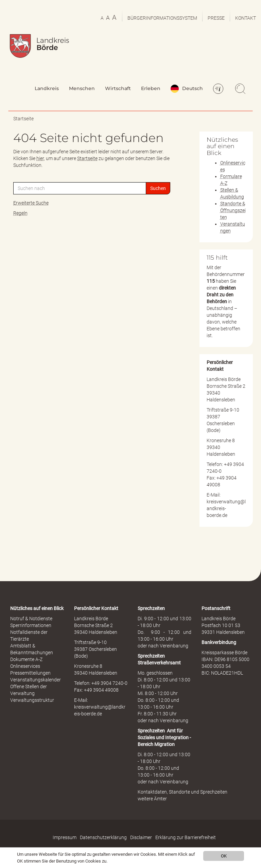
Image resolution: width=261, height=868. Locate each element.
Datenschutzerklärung (103, 837)
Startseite (23, 119)
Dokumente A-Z (26, 659)
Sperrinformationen (31, 625)
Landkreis (47, 88)
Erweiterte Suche (31, 203)
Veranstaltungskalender (36, 680)
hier (40, 158)
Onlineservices (25, 666)
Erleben (151, 88)
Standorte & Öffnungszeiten (233, 210)
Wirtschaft (118, 88)
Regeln (20, 213)
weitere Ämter (152, 799)
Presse (216, 18)
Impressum (65, 837)
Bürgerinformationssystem (162, 18)
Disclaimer (141, 837)
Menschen (82, 88)
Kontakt (246, 18)
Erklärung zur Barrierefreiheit (186, 837)
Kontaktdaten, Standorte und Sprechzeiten (182, 792)
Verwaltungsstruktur (32, 700)
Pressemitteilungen (30, 673)
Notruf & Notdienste (31, 619)
